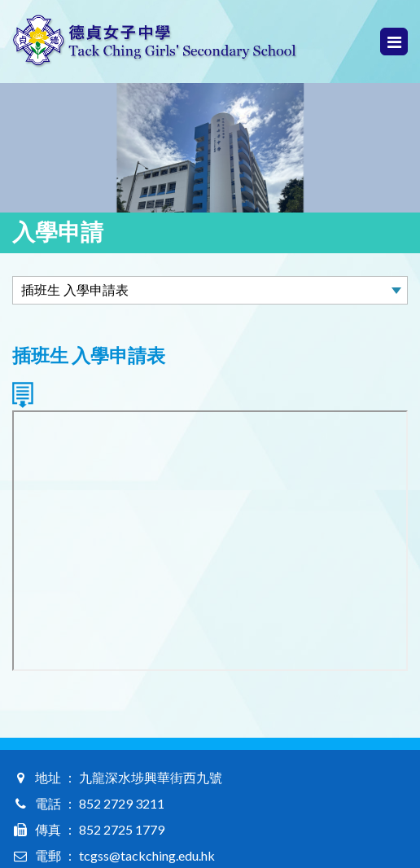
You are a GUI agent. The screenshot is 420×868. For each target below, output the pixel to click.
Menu (394, 42)
